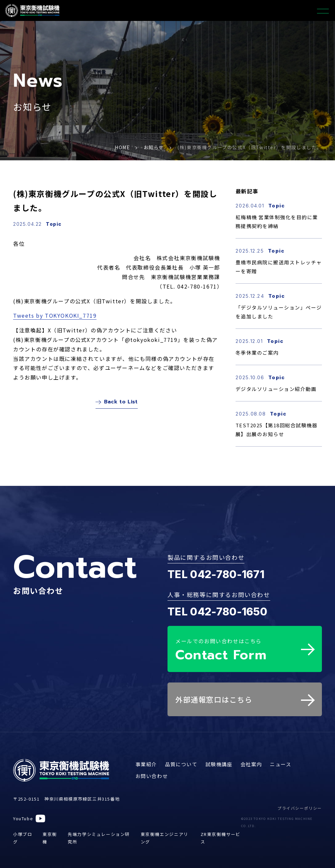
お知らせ (154, 147)
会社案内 (251, 760)
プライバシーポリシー (300, 804)
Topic (54, 224)
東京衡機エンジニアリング (165, 834)
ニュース (281, 760)
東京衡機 (50, 834)
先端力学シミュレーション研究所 (99, 834)
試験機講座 (219, 760)
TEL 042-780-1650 (217, 612)
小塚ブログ (23, 834)
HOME (122, 147)
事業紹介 (146, 760)
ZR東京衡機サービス (220, 834)
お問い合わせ (152, 772)
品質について (181, 760)
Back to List (117, 403)
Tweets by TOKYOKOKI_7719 (55, 315)
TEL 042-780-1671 (216, 574)
